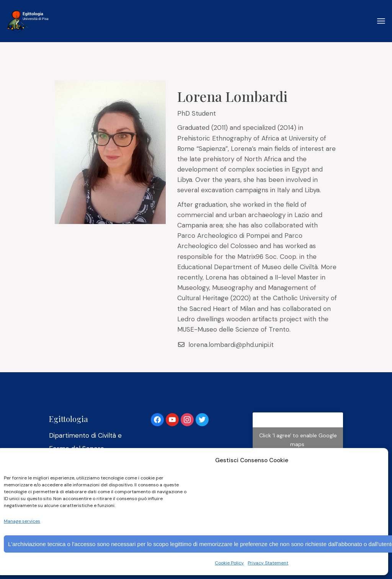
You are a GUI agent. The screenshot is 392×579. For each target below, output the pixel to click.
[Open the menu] (381, 21)
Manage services (22, 521)
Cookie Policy (229, 563)
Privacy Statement (268, 563)
